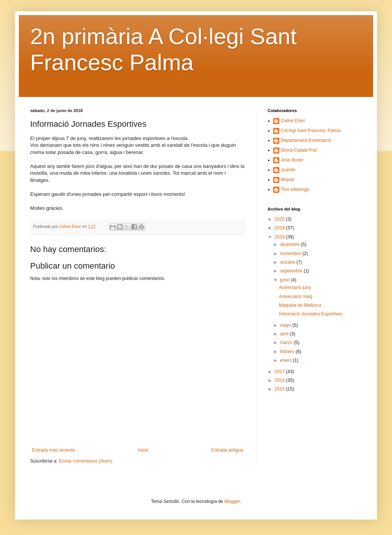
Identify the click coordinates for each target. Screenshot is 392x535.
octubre (288, 262)
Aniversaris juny (295, 287)
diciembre (290, 244)
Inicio (143, 450)
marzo (287, 343)
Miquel (287, 180)
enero (286, 360)
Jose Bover (292, 160)
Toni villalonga (295, 189)
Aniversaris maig (296, 297)
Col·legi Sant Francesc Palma (311, 131)
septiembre (292, 271)
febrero (288, 352)
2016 (280, 380)
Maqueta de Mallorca (300, 305)
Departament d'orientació (306, 140)
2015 (280, 389)
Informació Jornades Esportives (311, 314)
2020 (280, 219)
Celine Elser (293, 121)
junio (286, 280)
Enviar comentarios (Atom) (86, 461)
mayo (286, 325)
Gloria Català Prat (299, 150)
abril (285, 334)
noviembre (291, 254)
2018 (280, 237)
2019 (280, 228)
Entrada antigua (227, 450)
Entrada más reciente (54, 450)
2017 (280, 372)
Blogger (232, 501)
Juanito (288, 170)
